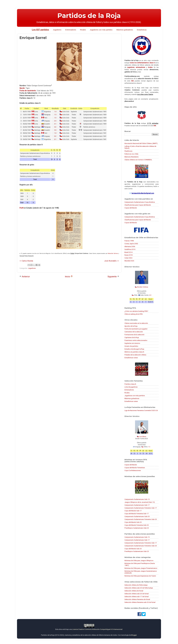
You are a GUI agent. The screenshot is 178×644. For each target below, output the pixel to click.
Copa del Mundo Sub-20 (133, 522)
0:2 (55, 136)
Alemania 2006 (130, 246)
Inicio (69, 277)
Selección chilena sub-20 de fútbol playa (139, 588)
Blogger (134, 635)
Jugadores (57, 30)
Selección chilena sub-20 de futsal (137, 594)
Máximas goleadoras (132, 398)
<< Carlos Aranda (26, 261)
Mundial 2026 (129, 261)
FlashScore (128, 151)
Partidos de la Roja (89, 16)
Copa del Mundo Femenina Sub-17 (137, 514)
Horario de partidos (131, 346)
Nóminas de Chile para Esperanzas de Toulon (140, 576)
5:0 (55, 130)
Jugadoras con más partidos (135, 396)
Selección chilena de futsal (134, 591)
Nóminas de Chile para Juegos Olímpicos (139, 560)
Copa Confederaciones (133, 470)
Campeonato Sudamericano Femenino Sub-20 (141, 519)
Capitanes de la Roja (132, 337)
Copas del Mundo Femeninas (135, 468)
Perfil (21, 208)
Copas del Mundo (131, 208)
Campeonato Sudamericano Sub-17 (137, 505)
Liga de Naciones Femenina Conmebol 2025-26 (141, 410)
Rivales (83, 30)
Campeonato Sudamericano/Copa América (140, 202)
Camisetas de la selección (134, 332)
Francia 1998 (129, 241)
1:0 (55, 133)
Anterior (25, 277)
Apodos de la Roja (131, 326)
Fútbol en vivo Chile (131, 154)
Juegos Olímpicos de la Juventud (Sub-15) (140, 502)
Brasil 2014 (129, 252)
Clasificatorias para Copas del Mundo (138, 205)
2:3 (55, 121)
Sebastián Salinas (113, 253)
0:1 (55, 139)
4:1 (55, 124)
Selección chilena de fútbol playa (136, 585)
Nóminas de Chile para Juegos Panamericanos (141, 568)
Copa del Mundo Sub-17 (133, 511)
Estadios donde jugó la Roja (134, 349)
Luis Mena (143, 437)
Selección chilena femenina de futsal (137, 599)
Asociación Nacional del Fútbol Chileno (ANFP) (141, 143)
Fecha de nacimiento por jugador (136, 329)
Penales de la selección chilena (135, 355)
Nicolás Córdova (143, 287)
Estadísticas (142, 30)
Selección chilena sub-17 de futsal (137, 596)
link (133, 81)
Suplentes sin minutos (132, 343)
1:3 (55, 118)
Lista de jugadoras (131, 387)
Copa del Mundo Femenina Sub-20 (137, 525)
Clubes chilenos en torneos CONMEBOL (138, 160)
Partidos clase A (130, 384)
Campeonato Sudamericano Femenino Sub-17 (141, 508)
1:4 (55, 112)
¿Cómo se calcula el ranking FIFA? (136, 311)
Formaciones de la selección (134, 335)
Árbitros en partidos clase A (134, 352)
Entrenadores (71, 30)
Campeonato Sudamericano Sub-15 (137, 499)
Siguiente (113, 277)
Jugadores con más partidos (101, 30)
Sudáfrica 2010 (130, 249)
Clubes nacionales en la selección (136, 323)
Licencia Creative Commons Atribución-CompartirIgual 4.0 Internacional (97, 629)
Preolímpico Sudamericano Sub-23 (137, 528)
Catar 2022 (129, 258)
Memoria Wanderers (131, 157)
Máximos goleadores (125, 30)
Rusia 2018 (129, 255)
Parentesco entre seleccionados (136, 340)
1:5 (55, 115)
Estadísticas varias (131, 358)
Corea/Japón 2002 (131, 244)
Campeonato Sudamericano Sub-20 (137, 516)
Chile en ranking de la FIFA (134, 314)
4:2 (55, 127)
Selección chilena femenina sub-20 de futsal (140, 602)
